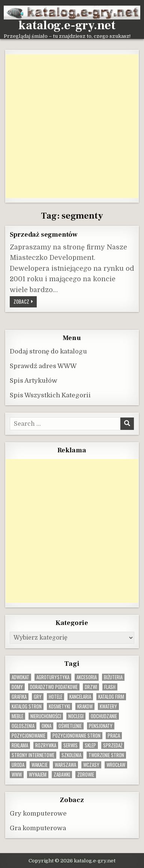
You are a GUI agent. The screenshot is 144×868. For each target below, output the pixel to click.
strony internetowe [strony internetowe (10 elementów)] (33, 755)
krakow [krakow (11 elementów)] (85, 706)
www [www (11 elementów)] (17, 775)
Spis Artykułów (34, 381)
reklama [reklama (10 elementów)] (20, 745)
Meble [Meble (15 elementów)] (17, 716)
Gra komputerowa (38, 828)
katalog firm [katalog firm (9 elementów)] (111, 697)
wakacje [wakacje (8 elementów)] (40, 765)
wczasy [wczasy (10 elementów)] (91, 765)
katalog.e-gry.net (67, 25)
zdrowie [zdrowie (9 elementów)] (86, 775)
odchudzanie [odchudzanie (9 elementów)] (104, 716)
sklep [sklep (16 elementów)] (90, 745)
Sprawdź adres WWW (43, 366)
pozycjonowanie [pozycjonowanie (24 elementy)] (28, 736)
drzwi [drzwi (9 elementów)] (91, 687)
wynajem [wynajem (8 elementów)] (38, 775)
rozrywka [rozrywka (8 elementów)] (46, 745)
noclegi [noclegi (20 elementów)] (76, 716)
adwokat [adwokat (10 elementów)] (20, 677)
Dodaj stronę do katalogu (48, 351)
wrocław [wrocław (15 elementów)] (116, 765)
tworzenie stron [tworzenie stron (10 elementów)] (106, 755)
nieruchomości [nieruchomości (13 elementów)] (46, 716)
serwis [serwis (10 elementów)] (70, 745)
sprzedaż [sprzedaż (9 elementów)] (113, 745)
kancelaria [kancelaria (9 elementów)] (80, 697)
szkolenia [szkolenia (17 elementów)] (71, 755)
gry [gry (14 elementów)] (38, 697)
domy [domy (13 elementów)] (17, 687)
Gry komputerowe (38, 814)
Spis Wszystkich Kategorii (50, 395)
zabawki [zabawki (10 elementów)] (62, 775)
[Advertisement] (72, 126)
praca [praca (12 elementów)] (114, 736)
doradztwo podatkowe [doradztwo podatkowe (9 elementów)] (54, 687)
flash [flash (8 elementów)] (110, 687)
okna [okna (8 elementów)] (46, 726)
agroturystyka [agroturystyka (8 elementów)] (53, 677)
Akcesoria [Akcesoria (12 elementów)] (87, 677)
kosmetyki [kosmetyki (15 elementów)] (59, 706)
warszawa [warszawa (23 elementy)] (65, 765)
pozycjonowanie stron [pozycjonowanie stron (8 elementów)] (76, 736)
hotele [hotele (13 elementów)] (55, 697)
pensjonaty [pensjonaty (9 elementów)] (101, 726)
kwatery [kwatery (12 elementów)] (108, 706)
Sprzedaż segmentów (44, 234)
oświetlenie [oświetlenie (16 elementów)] (70, 726)
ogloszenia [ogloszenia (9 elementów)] (23, 726)
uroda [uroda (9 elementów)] (18, 765)
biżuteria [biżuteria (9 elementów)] (113, 677)
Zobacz (25, 302)
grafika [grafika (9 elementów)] (19, 697)
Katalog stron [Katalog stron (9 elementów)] (27, 706)
